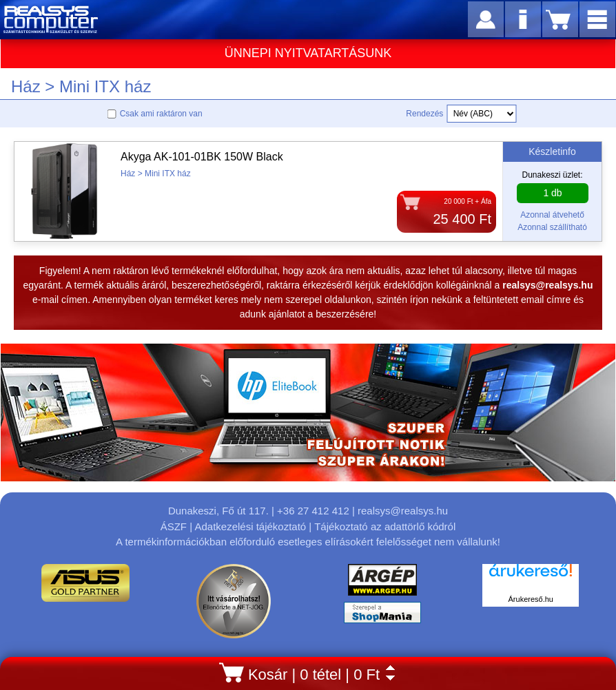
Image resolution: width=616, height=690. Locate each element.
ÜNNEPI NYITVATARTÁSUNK (308, 53)
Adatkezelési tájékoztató (250, 526)
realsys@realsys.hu (403, 511)
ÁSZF (174, 526)
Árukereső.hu (531, 599)
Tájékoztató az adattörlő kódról (385, 526)
